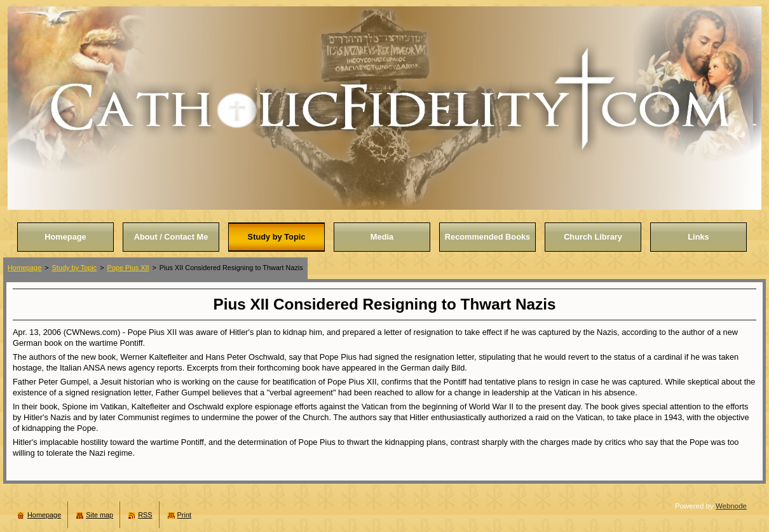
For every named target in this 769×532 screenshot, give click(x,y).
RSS (145, 515)
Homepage (24, 268)
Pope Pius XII (128, 268)
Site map (99, 515)
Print (184, 515)
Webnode (731, 506)
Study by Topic (75, 268)
